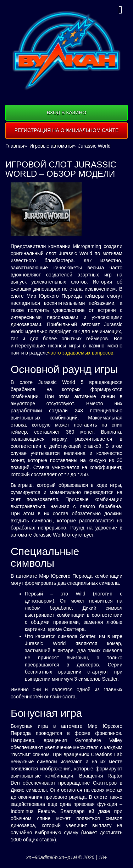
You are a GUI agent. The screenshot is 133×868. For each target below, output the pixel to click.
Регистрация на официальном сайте (67, 130)
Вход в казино (67, 112)
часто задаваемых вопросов (81, 353)
